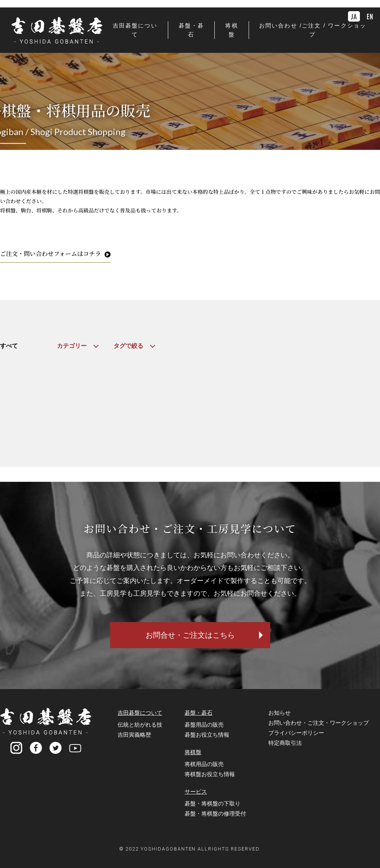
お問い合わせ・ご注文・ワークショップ (319, 723)
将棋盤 (193, 752)
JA (354, 16)
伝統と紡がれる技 (140, 725)
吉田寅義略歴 (134, 735)
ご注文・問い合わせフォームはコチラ (50, 254)
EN (370, 16)
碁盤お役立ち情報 (207, 735)
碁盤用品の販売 (204, 725)
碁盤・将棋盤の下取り (213, 803)
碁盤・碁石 (199, 713)
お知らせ (280, 713)
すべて (9, 346)
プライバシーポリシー (296, 733)
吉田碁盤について (140, 713)
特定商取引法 (285, 743)
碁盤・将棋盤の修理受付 (215, 813)
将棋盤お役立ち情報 (210, 774)
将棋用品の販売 (204, 764)
